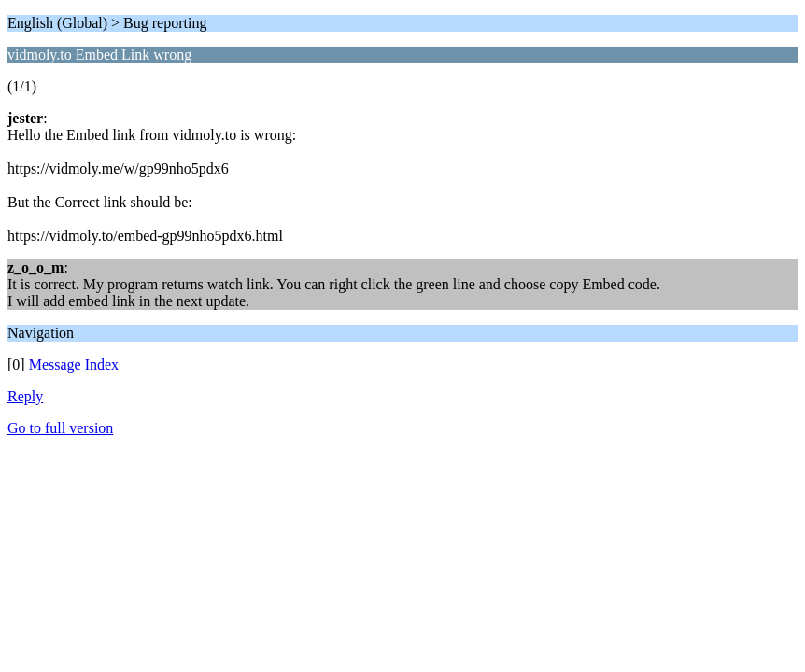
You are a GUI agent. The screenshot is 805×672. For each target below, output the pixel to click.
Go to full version (60, 428)
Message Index (74, 364)
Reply (25, 396)
